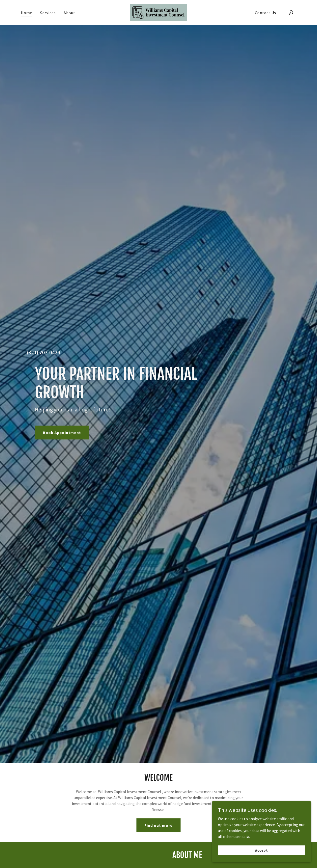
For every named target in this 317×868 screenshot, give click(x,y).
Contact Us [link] (265, 13)
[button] (291, 13)
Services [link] (48, 13)
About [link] (69, 13)
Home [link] (26, 13)
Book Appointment (62, 433)
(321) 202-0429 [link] (43, 352)
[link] (159, 12)
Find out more (158, 825)
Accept (261, 850)
